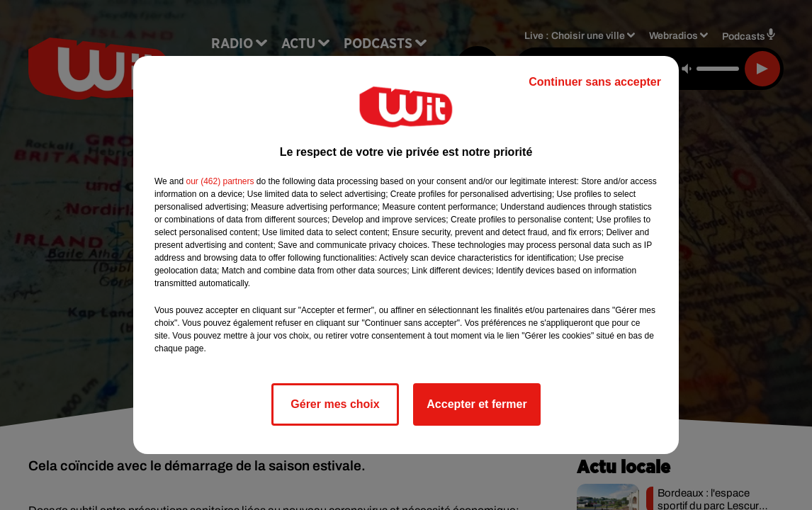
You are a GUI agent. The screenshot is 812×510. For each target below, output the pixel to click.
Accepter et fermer (477, 404)
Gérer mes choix (335, 404)
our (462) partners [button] (220, 181)
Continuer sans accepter (595, 82)
